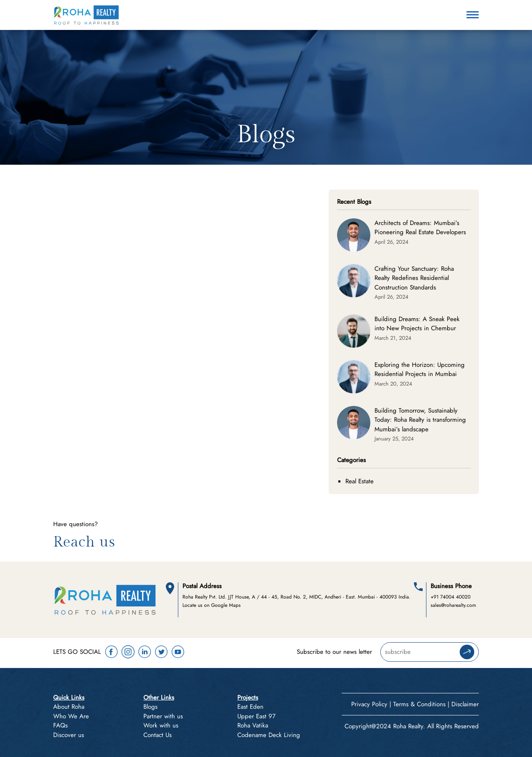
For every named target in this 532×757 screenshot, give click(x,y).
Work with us (161, 725)
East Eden (250, 707)
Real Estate (360, 481)
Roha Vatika (253, 725)
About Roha (69, 707)
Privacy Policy (369, 704)
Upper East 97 (256, 716)
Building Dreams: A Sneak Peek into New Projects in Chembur (417, 324)
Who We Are (71, 716)
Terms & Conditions (419, 704)
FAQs (60, 725)
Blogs (150, 707)
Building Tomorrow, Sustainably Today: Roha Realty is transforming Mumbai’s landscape (420, 420)
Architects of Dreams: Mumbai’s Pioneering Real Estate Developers (420, 228)
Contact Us (158, 735)
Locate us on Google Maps (212, 605)
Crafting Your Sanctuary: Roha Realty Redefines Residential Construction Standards (414, 278)
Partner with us (163, 716)
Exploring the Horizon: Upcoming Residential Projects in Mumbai (420, 370)
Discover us (69, 735)
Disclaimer (465, 704)
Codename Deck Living (269, 735)
